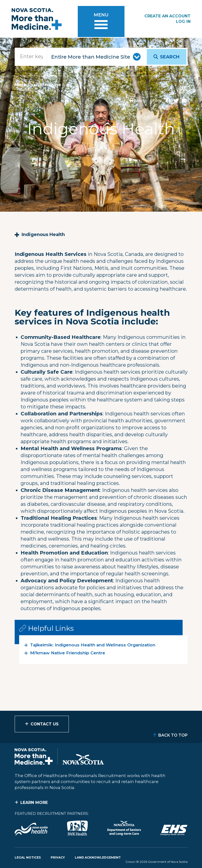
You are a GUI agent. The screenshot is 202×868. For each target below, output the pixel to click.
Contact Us (45, 724)
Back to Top (173, 735)
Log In (183, 21)
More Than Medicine (38, 85)
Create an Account (167, 16)
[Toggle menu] (101, 22)
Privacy (58, 857)
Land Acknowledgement (98, 857)
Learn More (34, 803)
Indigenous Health (43, 235)
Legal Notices (28, 857)
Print (137, 101)
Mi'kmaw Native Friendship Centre (68, 653)
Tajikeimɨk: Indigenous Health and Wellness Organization (93, 645)
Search (170, 57)
